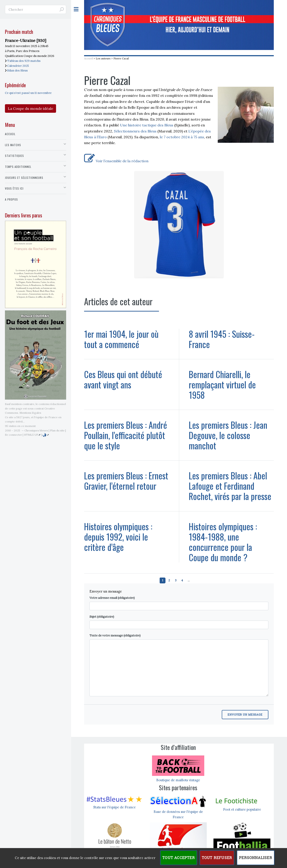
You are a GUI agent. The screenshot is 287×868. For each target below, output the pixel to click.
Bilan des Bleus (17, 70)
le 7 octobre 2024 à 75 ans (182, 137)
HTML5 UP (31, 435)
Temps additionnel (18, 167)
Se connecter (13, 435)
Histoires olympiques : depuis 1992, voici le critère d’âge (118, 537)
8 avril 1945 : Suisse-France (222, 339)
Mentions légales (30, 413)
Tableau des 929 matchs (24, 61)
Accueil (88, 58)
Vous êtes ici (14, 188)
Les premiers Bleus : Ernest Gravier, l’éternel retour (126, 481)
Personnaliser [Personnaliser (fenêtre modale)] (256, 858)
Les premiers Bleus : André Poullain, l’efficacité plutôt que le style (126, 435)
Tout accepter (179, 858)
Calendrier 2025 (18, 66)
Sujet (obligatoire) (102, 617)
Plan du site (57, 430)
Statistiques (14, 156)
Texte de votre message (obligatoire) (115, 635)
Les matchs (13, 145)
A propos (11, 199)
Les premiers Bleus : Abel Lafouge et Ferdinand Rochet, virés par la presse (230, 486)
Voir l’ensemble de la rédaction (116, 161)
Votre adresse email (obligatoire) (112, 598)
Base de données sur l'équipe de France (178, 812)
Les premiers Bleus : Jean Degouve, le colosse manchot (228, 435)
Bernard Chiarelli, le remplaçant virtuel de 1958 (222, 384)
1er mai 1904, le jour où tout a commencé (121, 339)
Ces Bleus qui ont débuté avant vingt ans (123, 379)
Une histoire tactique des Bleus (147, 125)
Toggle (78, 9)
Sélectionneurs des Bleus (135, 131)
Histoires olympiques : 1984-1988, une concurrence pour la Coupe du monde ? (223, 542)
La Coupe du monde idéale (30, 108)
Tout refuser (217, 858)
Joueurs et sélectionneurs (24, 178)
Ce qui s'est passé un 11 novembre (28, 93)
